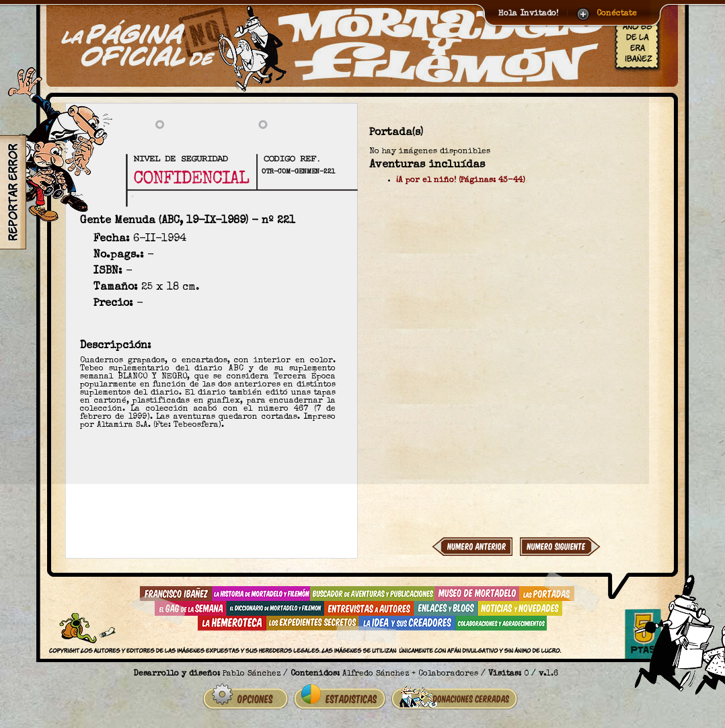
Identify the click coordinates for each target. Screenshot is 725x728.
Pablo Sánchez (252, 674)
